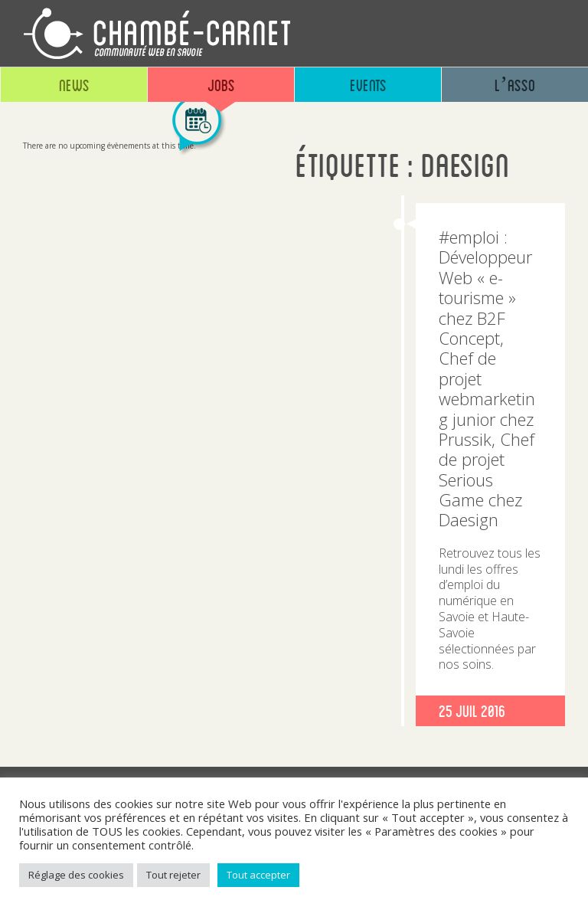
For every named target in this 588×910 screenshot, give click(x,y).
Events (368, 85)
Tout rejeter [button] (173, 875)
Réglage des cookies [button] (76, 875)
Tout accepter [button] (258, 875)
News (74, 85)
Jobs (221, 85)
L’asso (515, 85)
